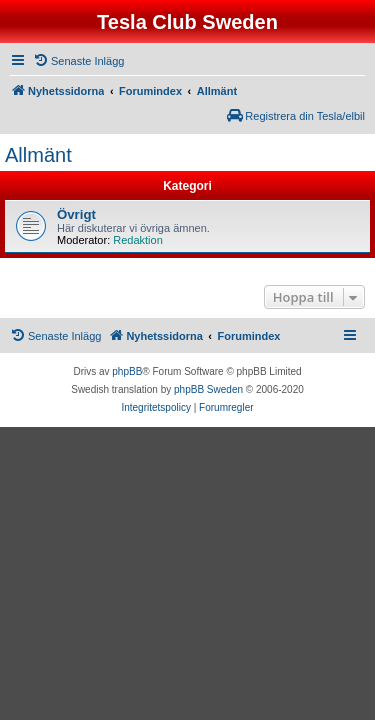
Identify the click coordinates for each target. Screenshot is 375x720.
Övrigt (76, 214)
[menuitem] (78, 61)
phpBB (127, 371)
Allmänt (38, 155)
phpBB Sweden (208, 389)
